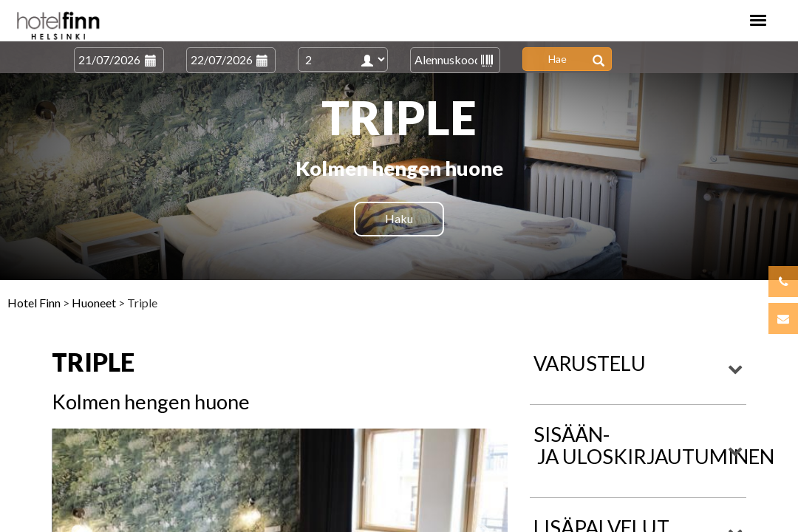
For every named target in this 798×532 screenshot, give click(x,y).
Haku (399, 218)
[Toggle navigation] (758, 20)
